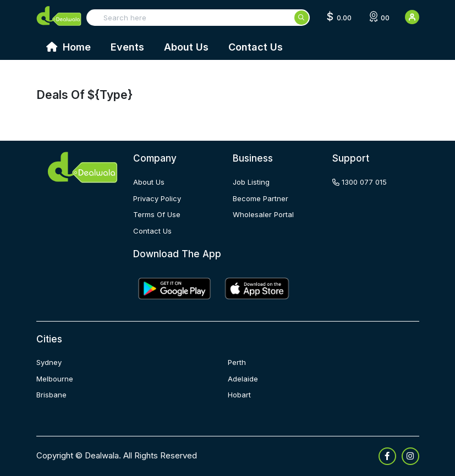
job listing (251, 182)
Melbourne (55, 379)
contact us (152, 231)
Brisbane (51, 395)
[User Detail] (412, 17)
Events (127, 47)
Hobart (239, 395)
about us (149, 182)
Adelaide (243, 379)
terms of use (157, 214)
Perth (237, 362)
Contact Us (256, 47)
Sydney (49, 362)
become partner (261, 198)
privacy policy (157, 198)
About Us (186, 47)
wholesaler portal (263, 214)
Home (68, 47)
